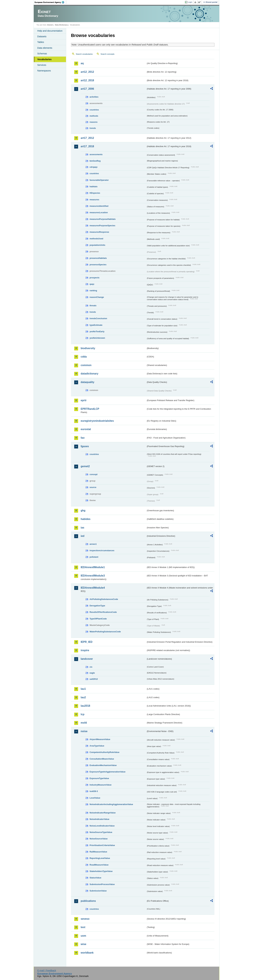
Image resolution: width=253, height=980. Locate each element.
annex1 (93, 544)
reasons (94, 122)
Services (42, 65)
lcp (83, 714)
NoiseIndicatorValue (99, 819)
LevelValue (95, 798)
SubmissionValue (98, 891)
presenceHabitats (98, 258)
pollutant (94, 557)
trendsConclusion (98, 318)
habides (86, 519)
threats (93, 306)
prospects (94, 278)
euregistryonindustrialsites (97, 421)
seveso (85, 919)
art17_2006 (87, 89)
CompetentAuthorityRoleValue (104, 752)
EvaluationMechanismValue (103, 765)
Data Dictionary (61, 25)
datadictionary (89, 374)
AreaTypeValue (97, 746)
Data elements (45, 48)
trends (93, 128)
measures (94, 200)
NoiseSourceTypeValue (101, 832)
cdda (84, 357)
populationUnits (97, 245)
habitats (94, 187)
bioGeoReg (95, 161)
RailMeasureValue (98, 852)
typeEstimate (96, 325)
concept (94, 474)
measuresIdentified (99, 206)
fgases (85, 446)
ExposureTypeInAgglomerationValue (107, 772)
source (93, 487)
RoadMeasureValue (99, 865)
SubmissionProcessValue (102, 884)
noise (84, 731)
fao (83, 438)
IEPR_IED (87, 642)
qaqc (92, 284)
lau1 (83, 689)
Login (190, 2)
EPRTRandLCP (90, 409)
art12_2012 (87, 72)
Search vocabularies (84, 54)
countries (94, 110)
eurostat (86, 429)
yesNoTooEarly (97, 331)
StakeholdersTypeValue (101, 871)
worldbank (87, 953)
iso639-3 (94, 791)
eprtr (84, 400)
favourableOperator (99, 180)
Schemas (42, 54)
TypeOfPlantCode (98, 619)
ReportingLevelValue (100, 858)
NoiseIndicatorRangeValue (103, 813)
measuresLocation (99, 212)
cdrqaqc (94, 167)
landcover (87, 659)
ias (82, 528)
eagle (92, 673)
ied (83, 536)
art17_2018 (87, 146)
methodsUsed (96, 239)
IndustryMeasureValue (101, 785)
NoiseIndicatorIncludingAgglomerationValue (111, 804)
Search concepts (107, 54)
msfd (84, 723)
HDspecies (95, 193)
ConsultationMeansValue (102, 759)
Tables (41, 42)
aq (82, 63)
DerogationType (97, 606)
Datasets (42, 36)
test (83, 927)
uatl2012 (94, 679)
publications (88, 901)
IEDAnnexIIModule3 (93, 576)
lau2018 (85, 706)
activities (94, 97)
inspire (85, 650)
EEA (51, 2)
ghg (83, 510)
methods (94, 116)
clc (91, 667)
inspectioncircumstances (102, 550)
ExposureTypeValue (99, 778)
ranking (93, 291)
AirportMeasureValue (100, 739)
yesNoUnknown (97, 338)
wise (83, 944)
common (86, 365)
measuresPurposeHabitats (103, 219)
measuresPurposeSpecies (102, 226)
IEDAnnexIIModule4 (93, 588)
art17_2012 (87, 138)
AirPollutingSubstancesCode (104, 599)
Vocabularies (44, 59)
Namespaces (44, 71)
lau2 (83, 697)
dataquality (87, 382)
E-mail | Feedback (47, 970)
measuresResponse (99, 232)
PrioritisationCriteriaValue (102, 845)
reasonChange (97, 297)
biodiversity (88, 348)
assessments (96, 154)
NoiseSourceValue (99, 839)
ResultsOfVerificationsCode (103, 612)
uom (83, 936)
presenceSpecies (98, 265)
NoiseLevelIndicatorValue (102, 826)
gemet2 (85, 466)
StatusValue (95, 878)
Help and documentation (50, 31)
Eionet (50, 25)
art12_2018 (87, 80)
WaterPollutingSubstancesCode (105, 632)
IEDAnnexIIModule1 (93, 567)
